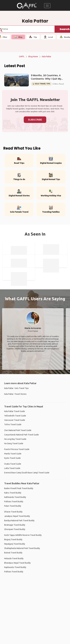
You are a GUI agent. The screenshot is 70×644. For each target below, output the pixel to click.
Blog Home (33, 57)
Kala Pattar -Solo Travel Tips (16, 388)
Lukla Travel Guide (12, 468)
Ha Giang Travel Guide (14, 443)
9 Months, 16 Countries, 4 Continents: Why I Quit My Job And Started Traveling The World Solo (46, 77)
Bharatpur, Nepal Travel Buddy (17, 563)
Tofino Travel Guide (13, 424)
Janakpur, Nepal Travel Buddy (17, 516)
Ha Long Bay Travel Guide (15, 439)
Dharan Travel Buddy (13, 512)
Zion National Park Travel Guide (18, 430)
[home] (27, 6)
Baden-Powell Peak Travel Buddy (19, 488)
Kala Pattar (47, 57)
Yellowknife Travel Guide (15, 416)
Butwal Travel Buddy (13, 553)
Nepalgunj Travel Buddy (15, 544)
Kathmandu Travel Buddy (15, 497)
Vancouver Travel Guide (15, 420)
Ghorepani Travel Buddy (15, 529)
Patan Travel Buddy (13, 506)
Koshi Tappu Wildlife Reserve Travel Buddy (23, 535)
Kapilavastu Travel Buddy (15, 567)
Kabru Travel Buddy (13, 493)
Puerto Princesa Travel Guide (17, 449)
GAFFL (22, 57)
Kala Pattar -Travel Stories (15, 394)
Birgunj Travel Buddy (13, 539)
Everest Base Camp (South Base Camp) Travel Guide (27, 473)
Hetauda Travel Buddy (14, 558)
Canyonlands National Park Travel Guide (22, 435)
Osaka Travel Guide (13, 464)
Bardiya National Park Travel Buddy (19, 520)
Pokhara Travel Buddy (14, 502)
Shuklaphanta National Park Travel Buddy (22, 548)
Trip (33, 37)
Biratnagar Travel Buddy (15, 525)
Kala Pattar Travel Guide (15, 411)
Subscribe (35, 120)
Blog (18, 37)
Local (48, 37)
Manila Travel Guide (13, 454)
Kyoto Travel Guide (12, 458)
